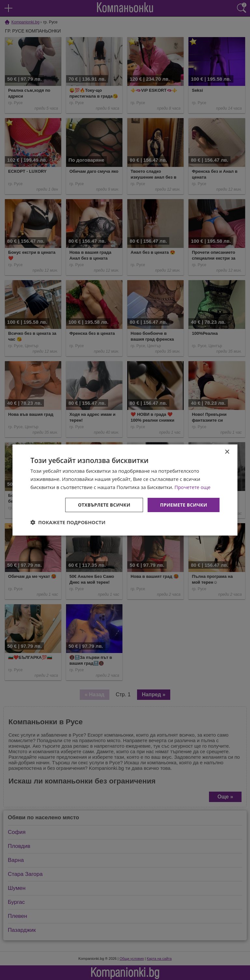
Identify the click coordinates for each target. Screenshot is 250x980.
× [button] (227, 452)
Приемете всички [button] (183, 504)
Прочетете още (193, 487)
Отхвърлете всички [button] (104, 504)
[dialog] (125, 490)
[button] (68, 522)
